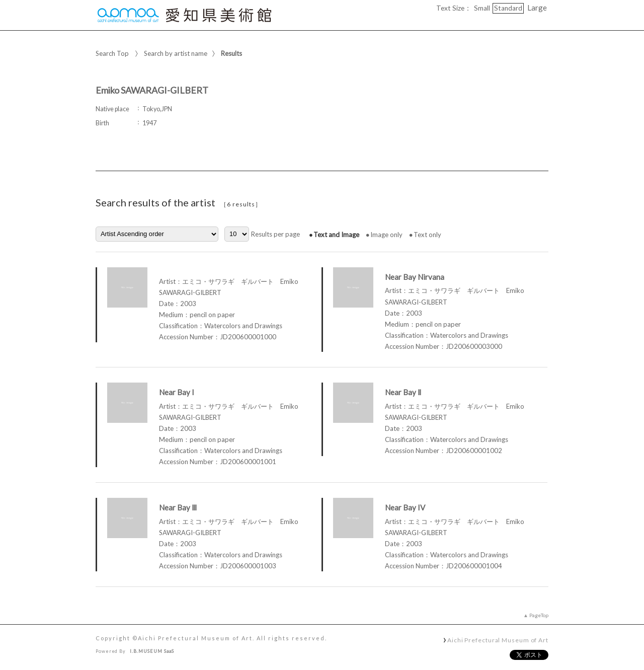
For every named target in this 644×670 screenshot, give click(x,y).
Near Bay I (177, 392)
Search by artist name (176, 53)
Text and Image (336, 235)
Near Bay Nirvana (415, 277)
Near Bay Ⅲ (178, 507)
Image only (386, 235)
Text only (427, 235)
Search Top (112, 53)
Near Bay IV (405, 507)
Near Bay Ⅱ (403, 392)
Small (482, 8)
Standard (508, 8)
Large (537, 8)
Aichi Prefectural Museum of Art (498, 640)
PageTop (539, 615)
